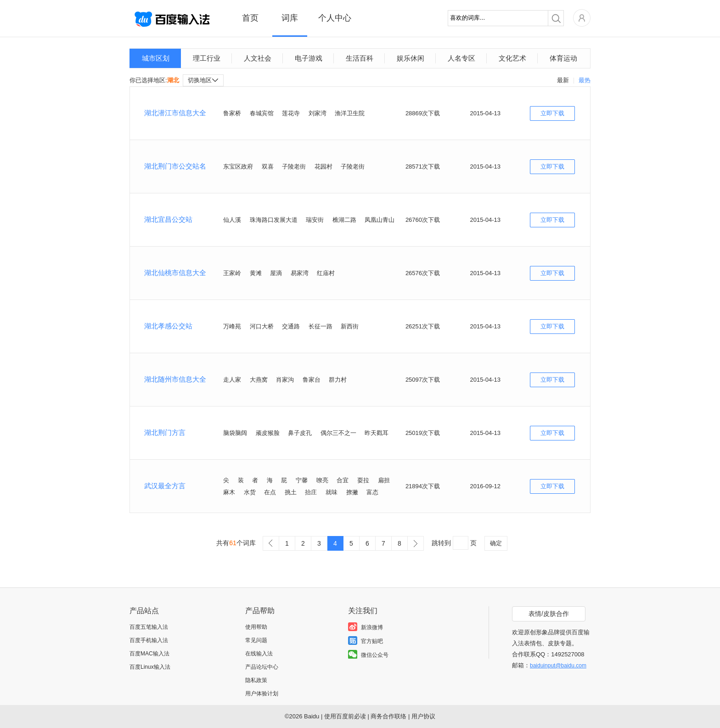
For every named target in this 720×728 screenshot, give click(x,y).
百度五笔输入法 (149, 627)
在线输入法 (259, 654)
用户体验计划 (262, 694)
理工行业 (207, 58)
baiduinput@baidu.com (558, 666)
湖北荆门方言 (165, 432)
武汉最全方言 (165, 486)
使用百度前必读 (345, 716)
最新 (563, 80)
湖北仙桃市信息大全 (175, 273)
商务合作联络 (388, 716)
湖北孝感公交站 (168, 326)
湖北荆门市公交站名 (175, 166)
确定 (496, 543)
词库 (290, 18)
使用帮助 (256, 627)
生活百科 (360, 58)
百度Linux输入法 (150, 667)
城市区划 (156, 58)
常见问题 (256, 640)
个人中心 (335, 18)
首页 (250, 18)
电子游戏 (309, 58)
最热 (585, 80)
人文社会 (258, 58)
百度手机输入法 (149, 640)
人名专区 (461, 58)
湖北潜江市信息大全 (175, 113)
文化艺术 (512, 58)
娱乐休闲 (411, 58)
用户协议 (423, 716)
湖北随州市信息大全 (175, 379)
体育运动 (563, 58)
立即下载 (552, 113)
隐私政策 (256, 680)
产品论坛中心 (262, 667)
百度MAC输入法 (149, 654)
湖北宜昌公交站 (168, 219)
